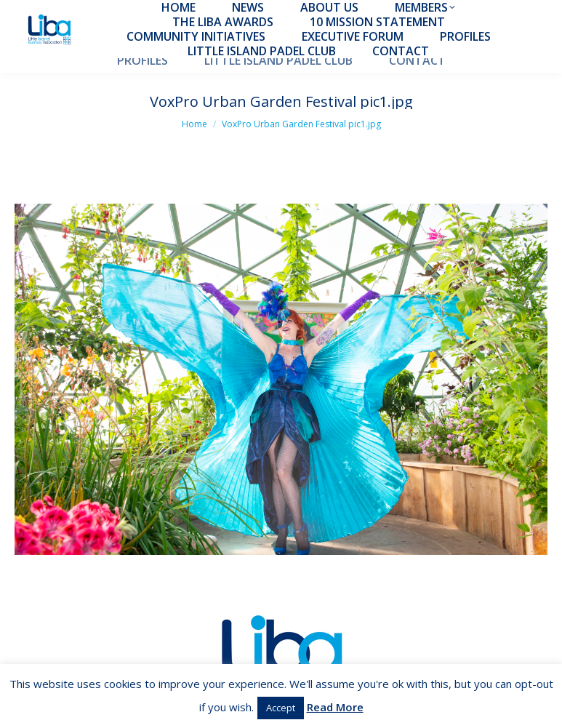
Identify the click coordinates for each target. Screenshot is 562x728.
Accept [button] (281, 708)
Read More (335, 707)
